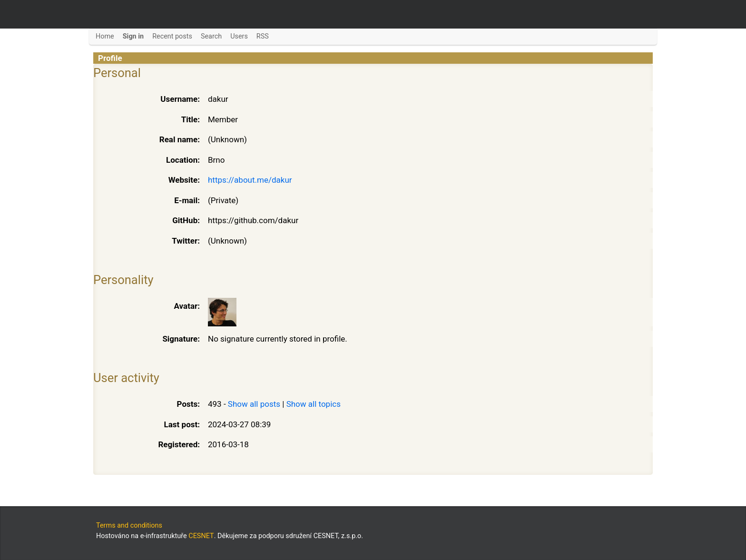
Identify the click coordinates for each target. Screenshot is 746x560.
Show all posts (254, 404)
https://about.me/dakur (250, 180)
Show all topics (314, 404)
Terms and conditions (129, 526)
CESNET (201, 536)
